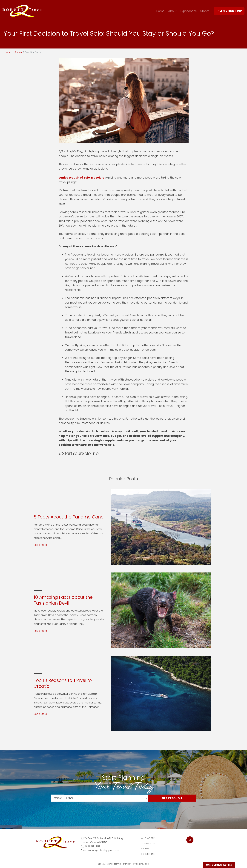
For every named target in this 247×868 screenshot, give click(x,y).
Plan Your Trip (229, 11)
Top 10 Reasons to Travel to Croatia (63, 683)
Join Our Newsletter (219, 865)
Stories (205, 11)
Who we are (148, 838)
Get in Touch (172, 798)
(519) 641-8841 (92, 846)
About (172, 11)
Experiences (188, 11)
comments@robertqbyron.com (101, 850)
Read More (40, 545)
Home (160, 11)
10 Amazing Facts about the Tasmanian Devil (63, 600)
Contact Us (148, 843)
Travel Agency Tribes (141, 864)
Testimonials (148, 854)
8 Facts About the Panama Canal (69, 517)
